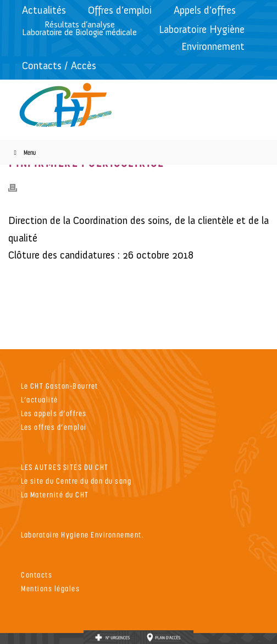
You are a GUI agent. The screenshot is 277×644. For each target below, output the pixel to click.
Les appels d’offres (54, 413)
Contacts (37, 575)
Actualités (44, 10)
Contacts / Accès (59, 66)
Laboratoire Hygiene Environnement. (82, 534)
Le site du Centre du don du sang (76, 481)
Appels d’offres (205, 10)
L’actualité (40, 399)
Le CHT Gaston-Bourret (60, 386)
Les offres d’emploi (54, 427)
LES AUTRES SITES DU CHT (65, 467)
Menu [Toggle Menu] (23, 152)
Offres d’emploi (120, 10)
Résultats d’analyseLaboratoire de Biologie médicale (79, 28)
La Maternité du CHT (55, 494)
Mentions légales (50, 588)
